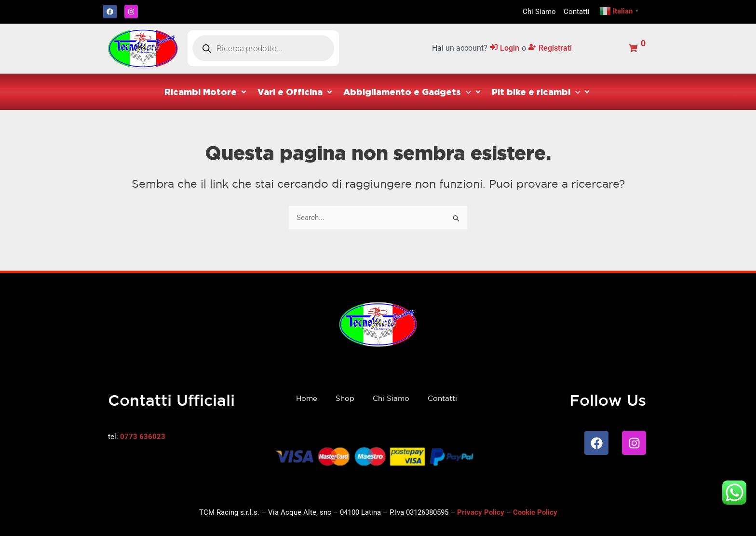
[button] (206, 92)
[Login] (505, 48)
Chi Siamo (391, 398)
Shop (345, 398)
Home (307, 398)
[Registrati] (550, 48)
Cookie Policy (535, 512)
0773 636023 (143, 437)
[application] (466, 92)
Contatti (442, 398)
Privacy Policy (481, 512)
